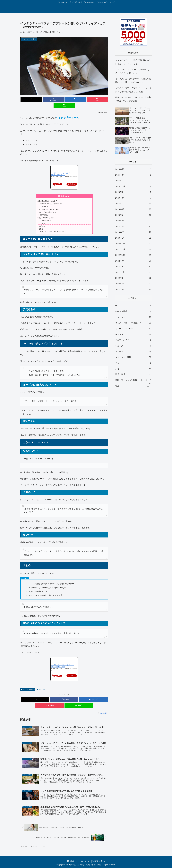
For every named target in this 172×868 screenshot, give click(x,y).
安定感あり (44, 201)
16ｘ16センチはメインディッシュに (51, 204)
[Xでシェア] (35, 100)
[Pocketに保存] (79, 100)
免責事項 (96, 858)
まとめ (41, 223)
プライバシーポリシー (83, 858)
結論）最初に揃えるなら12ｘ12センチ (53, 226)
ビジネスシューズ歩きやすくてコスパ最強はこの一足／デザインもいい (133, 81)
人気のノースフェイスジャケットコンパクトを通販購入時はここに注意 (133, 90)
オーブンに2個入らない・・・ (51, 206)
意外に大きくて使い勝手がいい (51, 198)
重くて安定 (44, 209)
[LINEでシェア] (94, 100)
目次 (62, 191)
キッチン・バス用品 (28, 684)
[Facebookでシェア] (49, 100)
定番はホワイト (46, 215)
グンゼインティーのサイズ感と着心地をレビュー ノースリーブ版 (133, 62)
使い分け (43, 220)
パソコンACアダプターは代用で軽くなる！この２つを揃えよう (132, 72)
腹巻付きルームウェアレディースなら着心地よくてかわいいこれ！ (133, 99)
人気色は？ (44, 218)
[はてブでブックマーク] (64, 100)
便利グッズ (41, 684)
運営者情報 (69, 858)
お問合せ (104, 858)
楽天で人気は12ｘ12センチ (48, 195)
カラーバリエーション (46, 212)
